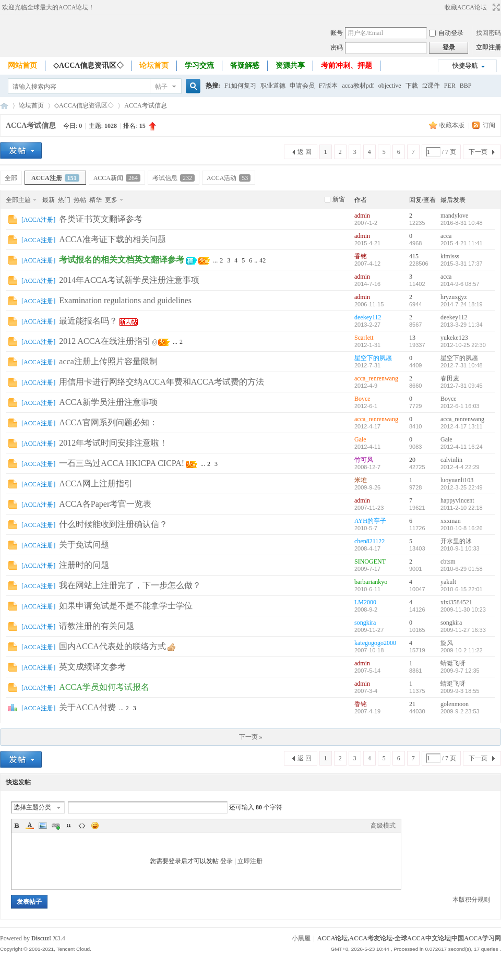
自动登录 (446, 33)
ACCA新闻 (117, 178)
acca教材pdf (358, 86)
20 (412, 460)
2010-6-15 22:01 (462, 589)
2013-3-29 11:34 (462, 325)
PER (450, 86)
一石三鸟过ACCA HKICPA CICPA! (122, 463)
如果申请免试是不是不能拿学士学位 (126, 606)
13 (412, 338)
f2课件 (431, 86)
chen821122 (369, 541)
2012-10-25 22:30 (463, 345)
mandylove (454, 216)
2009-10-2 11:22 (462, 650)
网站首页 (22, 65)
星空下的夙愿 (373, 358)
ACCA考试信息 (145, 105)
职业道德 (273, 86)
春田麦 (450, 378)
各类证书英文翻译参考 (101, 219)
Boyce (362, 399)
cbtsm (448, 561)
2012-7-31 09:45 (462, 386)
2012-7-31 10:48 (462, 365)
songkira (365, 623)
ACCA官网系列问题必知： (108, 422)
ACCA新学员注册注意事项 (108, 402)
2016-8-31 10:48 (462, 223)
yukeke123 (454, 338)
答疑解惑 (245, 65)
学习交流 (199, 65)
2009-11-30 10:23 (463, 609)
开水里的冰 (456, 541)
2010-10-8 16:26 (462, 528)
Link (56, 826)
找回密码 (488, 33)
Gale (360, 439)
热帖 (80, 200)
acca (446, 236)
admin (362, 216)
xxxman (451, 521)
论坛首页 (154, 65)
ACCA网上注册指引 (96, 483)
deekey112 (368, 317)
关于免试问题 (84, 545)
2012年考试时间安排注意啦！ (113, 443)
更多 (111, 200)
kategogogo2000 (375, 643)
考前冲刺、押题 (347, 65)
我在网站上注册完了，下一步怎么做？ (130, 585)
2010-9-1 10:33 (460, 548)
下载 (412, 86)
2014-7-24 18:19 (462, 304)
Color (30, 826)
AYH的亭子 (370, 521)
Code (82, 826)
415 (414, 256)
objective (390, 86)
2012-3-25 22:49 (462, 487)
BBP (466, 86)
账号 (337, 33)
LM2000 (365, 602)
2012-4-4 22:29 (460, 467)
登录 (226, 861)
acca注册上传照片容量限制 (108, 361)
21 (412, 704)
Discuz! (41, 938)
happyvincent (457, 500)
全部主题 (18, 200)
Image (43, 826)
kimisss (450, 256)
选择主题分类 (32, 807)
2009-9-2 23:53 (460, 711)
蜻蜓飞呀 (453, 663)
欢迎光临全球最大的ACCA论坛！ (48, 7)
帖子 (161, 87)
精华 (96, 200)
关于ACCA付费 (87, 707)
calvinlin (451, 460)
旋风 (447, 643)
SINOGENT (370, 561)
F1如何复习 (240, 86)
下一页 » (251, 737)
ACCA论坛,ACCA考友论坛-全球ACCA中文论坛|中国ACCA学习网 (4, 106)
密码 (337, 47)
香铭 (361, 256)
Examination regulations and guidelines (125, 300)
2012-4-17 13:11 (462, 426)
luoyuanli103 (457, 480)
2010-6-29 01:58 (462, 569)
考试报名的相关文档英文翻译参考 (122, 260)
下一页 (478, 152)
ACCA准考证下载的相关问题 (112, 239)
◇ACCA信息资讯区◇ (88, 65)
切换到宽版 (495, 7)
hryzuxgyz (454, 297)
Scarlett (364, 338)
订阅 (489, 125)
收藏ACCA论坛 (466, 7)
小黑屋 (301, 938)
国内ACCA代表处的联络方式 (112, 646)
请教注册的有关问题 (97, 626)
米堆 (361, 480)
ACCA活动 (229, 178)
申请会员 (302, 86)
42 (263, 260)
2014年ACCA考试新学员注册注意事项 (129, 280)
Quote (69, 826)
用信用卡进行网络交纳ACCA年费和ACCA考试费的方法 (162, 382)
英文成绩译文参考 (92, 667)
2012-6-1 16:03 (460, 406)
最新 (49, 200)
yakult (448, 582)
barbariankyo (371, 582)
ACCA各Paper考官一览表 (105, 504)
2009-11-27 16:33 (463, 630)
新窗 (339, 199)
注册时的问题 (84, 565)
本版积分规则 (471, 900)
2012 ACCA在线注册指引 (105, 341)
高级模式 (383, 826)
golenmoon (455, 704)
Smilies (95, 826)
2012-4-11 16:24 (462, 447)
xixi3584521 (456, 602)
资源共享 (290, 65)
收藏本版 (453, 125)
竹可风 (364, 460)
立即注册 (488, 47)
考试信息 (174, 178)
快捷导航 (465, 66)
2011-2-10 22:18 (462, 508)
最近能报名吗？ (88, 321)
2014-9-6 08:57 (460, 284)
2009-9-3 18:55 (460, 691)
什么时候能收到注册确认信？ (113, 524)
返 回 (305, 152)
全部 (11, 178)
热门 (64, 200)
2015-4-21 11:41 (462, 243)
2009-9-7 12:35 (460, 671)
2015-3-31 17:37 (462, 264)
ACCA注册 (55, 178)
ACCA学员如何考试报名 (104, 687)
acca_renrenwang (376, 378)
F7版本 (329, 86)
